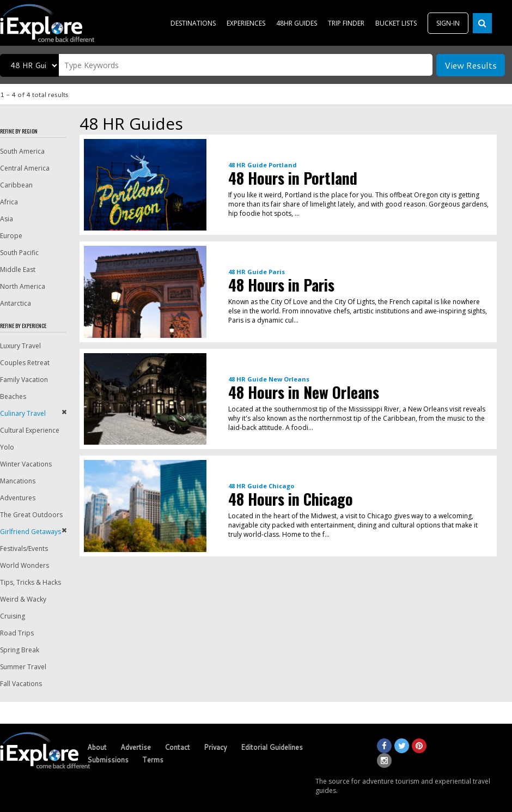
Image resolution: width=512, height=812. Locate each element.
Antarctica (16, 303)
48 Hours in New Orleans (304, 392)
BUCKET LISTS (396, 23)
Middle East (18, 269)
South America (22, 151)
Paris (277, 272)
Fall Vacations (21, 684)
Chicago (281, 486)
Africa (9, 202)
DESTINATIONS (193, 23)
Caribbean (16, 185)
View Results (471, 65)
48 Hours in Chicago (291, 499)
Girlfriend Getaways (31, 532)
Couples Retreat (25, 363)
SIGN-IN (448, 23)
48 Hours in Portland (293, 178)
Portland (283, 165)
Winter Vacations (26, 464)
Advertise (136, 747)
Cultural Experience (30, 430)
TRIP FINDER (346, 23)
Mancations (18, 481)
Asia (7, 219)
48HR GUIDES (297, 23)
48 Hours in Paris (281, 285)
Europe (11, 236)
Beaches (13, 396)
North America (23, 286)
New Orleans (289, 379)
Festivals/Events (24, 549)
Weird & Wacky (23, 599)
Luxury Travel (20, 346)
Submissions (108, 760)
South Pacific (19, 253)
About (97, 747)
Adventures (18, 498)
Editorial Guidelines (272, 747)
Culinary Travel (23, 413)
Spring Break (20, 650)
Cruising (13, 616)
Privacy (215, 747)
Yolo (7, 447)
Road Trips (17, 633)
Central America (25, 168)
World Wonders (25, 565)
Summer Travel (23, 667)
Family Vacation (24, 380)
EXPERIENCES (246, 23)
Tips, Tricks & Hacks (31, 582)
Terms (153, 760)
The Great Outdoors (31, 515)
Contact (177, 747)
